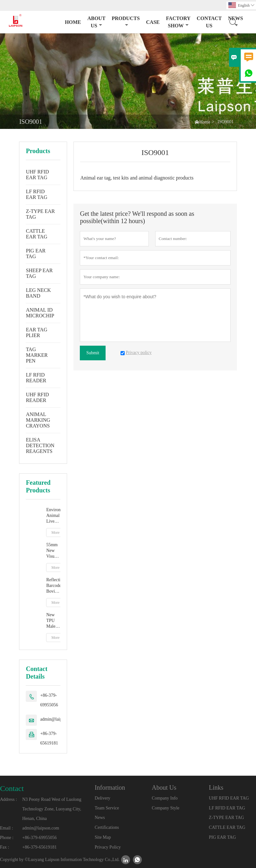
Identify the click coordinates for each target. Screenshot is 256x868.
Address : (8, 799)
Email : (7, 828)
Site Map (103, 837)
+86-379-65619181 (49, 738)
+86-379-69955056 (49, 700)
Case (153, 22)
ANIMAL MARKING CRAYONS (38, 420)
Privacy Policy (108, 847)
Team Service (107, 808)
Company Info (165, 798)
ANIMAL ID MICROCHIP (40, 313)
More (55, 533)
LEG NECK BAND (38, 293)
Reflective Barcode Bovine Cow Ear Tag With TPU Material (53, 586)
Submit (93, 353)
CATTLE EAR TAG (36, 234)
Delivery (103, 798)
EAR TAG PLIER (36, 332)
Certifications (107, 827)
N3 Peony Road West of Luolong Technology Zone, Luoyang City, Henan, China (52, 809)
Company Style (166, 808)
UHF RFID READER (37, 397)
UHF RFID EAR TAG (37, 175)
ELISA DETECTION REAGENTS (40, 445)
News (100, 818)
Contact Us (209, 22)
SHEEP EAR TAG (39, 273)
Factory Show (178, 22)
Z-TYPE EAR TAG (40, 214)
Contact (12, 788)
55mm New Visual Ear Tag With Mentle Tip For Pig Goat (53, 551)
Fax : (4, 847)
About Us (97, 22)
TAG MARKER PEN (37, 355)
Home (73, 22)
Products (126, 21)
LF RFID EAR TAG (36, 194)
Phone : (7, 838)
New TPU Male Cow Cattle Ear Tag (53, 621)
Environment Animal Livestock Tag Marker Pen (53, 516)
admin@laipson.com (59, 719)
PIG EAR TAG (36, 254)
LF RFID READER (36, 378)
